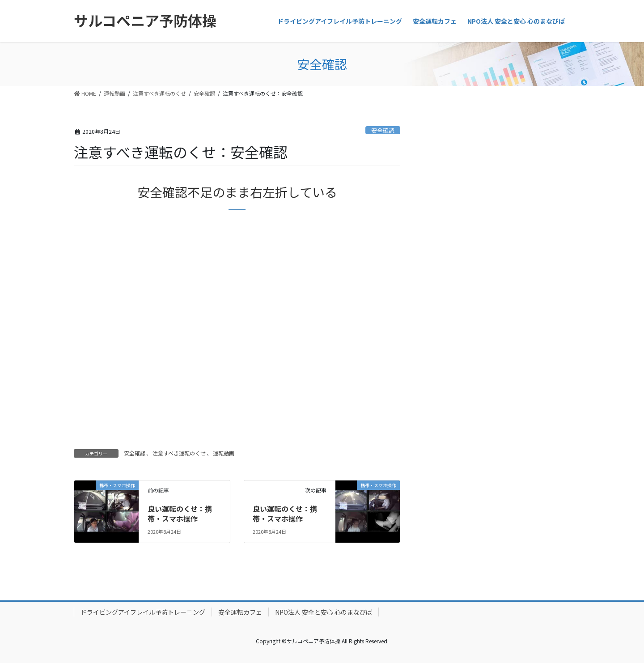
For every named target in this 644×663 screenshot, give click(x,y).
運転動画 (224, 453)
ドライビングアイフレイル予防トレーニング (143, 612)
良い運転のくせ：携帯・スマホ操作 (180, 514)
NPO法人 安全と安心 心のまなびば (324, 612)
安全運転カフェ (240, 612)
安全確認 (383, 130)
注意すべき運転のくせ (179, 453)
